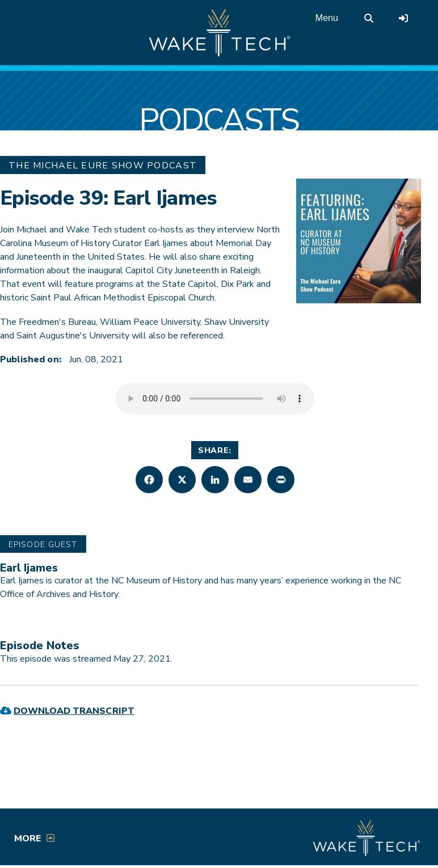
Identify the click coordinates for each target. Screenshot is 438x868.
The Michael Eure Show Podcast (103, 166)
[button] (149, 480)
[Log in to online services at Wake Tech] (403, 18)
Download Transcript (74, 711)
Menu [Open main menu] (327, 18)
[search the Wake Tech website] (369, 18)
